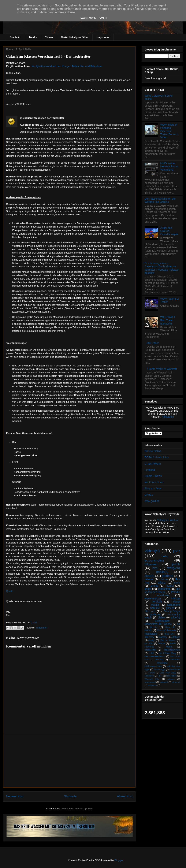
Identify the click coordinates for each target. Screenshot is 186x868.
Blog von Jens (153, 488)
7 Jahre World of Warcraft (162, 369)
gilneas (170, 608)
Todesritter (42, 628)
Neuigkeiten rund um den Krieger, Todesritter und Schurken (67, 66)
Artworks (149, 647)
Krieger (176, 602)
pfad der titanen (168, 640)
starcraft (170, 627)
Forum (151, 673)
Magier (155, 605)
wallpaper (152, 685)
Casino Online (153, 451)
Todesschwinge (172, 650)
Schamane (174, 605)
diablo (161, 618)
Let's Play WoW (168, 673)
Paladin (175, 592)
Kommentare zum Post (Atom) (76, 809)
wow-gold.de (152, 501)
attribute (176, 637)
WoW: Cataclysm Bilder (75, 37)
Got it (103, 18)
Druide (155, 586)
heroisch (157, 602)
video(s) (152, 551)
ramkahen (175, 660)
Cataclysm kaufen (167, 520)
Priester (175, 599)
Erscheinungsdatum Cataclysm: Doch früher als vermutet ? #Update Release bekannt (162, 268)
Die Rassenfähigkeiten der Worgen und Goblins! (160, 200)
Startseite (15, 37)
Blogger (119, 860)
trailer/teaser (162, 621)
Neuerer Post (15, 796)
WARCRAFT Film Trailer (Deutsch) (168, 320)
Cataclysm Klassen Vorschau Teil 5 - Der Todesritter (48, 56)
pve (177, 551)
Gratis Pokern (153, 464)
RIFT (160, 676)
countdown (162, 595)
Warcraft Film (152, 679)
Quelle (10, 591)
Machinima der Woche (158, 624)
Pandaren (149, 676)
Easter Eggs (160, 670)
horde (164, 579)
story (177, 583)
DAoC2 (149, 495)
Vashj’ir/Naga (172, 611)
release (149, 579)
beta (165, 556)
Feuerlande (175, 670)
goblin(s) (162, 572)
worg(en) (174, 568)
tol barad (176, 682)
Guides (33, 37)
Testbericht (150, 650)
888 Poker (153, 343)
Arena (173, 644)
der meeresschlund (155, 656)
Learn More (88, 18)
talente (162, 644)
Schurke (155, 608)
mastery (163, 637)
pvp (155, 568)
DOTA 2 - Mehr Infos (157, 457)
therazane (162, 663)
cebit (151, 653)
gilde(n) (175, 618)
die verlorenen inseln (162, 590)
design (152, 640)
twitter (148, 630)
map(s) (170, 586)
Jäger (148, 589)
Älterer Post (125, 796)
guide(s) (168, 576)
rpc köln (149, 644)
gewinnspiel (150, 682)
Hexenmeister (153, 599)
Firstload (150, 470)
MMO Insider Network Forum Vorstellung (169, 167)
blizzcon (149, 611)
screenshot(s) (154, 560)
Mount (169, 647)
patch (176, 564)
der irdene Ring (167, 653)
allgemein (151, 564)
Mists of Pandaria (166, 630)
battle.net (155, 614)
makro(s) (164, 682)
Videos (49, 37)
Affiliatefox (168, 417)
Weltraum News (154, 482)
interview (149, 637)
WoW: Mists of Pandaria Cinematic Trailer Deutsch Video (169, 131)
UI (179, 624)
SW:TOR (170, 634)
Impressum (103, 37)
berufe (154, 627)
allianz (162, 583)
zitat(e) (149, 576)
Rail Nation (171, 676)
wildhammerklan (153, 666)
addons (171, 679)
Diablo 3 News (153, 476)
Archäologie (151, 634)
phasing (159, 660)
